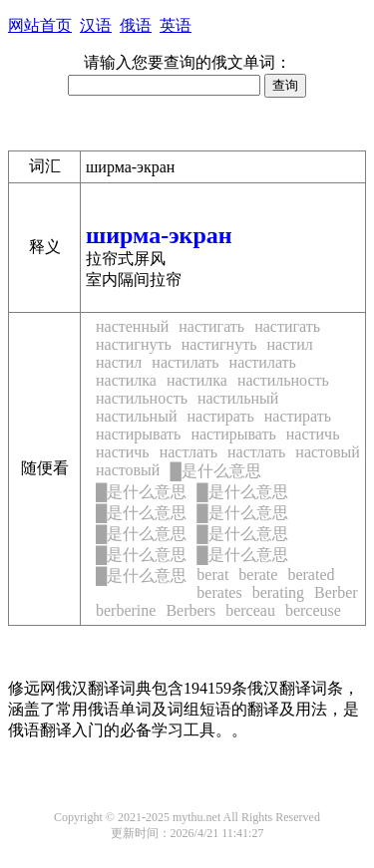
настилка (126, 380)
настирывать (138, 434)
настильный (238, 398)
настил (289, 344)
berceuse (313, 610)
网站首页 (40, 25)
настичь (313, 434)
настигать (211, 326)
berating (278, 592)
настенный (132, 326)
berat (212, 575)
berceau (250, 610)
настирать (220, 416)
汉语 (96, 25)
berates (219, 592)
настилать (185, 362)
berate (258, 575)
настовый (327, 452)
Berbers (190, 610)
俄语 (136, 25)
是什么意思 (215, 471)
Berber (336, 592)
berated (311, 575)
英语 (176, 25)
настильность (283, 380)
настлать (188, 452)
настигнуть (134, 344)
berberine (126, 610)
